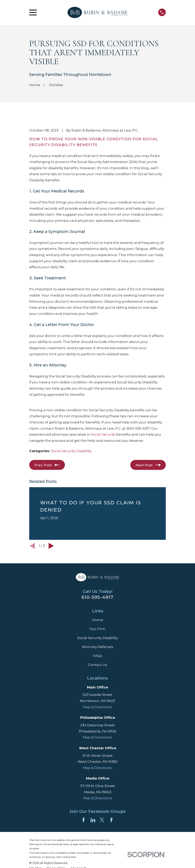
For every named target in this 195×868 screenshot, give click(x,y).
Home (98, 620)
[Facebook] (84, 820)
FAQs (98, 656)
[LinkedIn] (93, 820)
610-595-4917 (98, 597)
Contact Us (97, 665)
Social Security (103, 434)
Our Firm (97, 629)
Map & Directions (97, 707)
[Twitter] (102, 820)
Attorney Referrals (98, 647)
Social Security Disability (71, 451)
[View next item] (51, 546)
